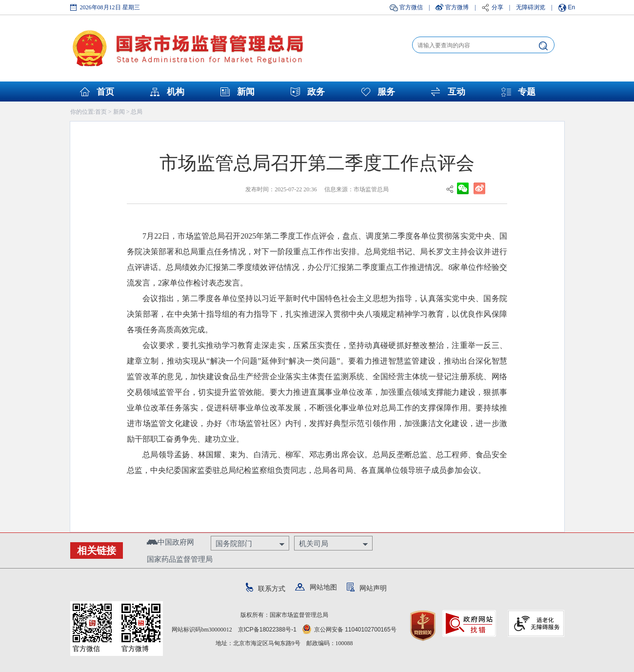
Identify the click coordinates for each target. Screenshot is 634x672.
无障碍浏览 (531, 7)
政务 (316, 92)
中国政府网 (170, 542)
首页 (105, 92)
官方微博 (457, 7)
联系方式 (266, 589)
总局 (137, 112)
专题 (527, 92)
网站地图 (316, 587)
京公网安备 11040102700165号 (349, 630)
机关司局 (314, 543)
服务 (386, 92)
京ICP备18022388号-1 (267, 630)
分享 (497, 7)
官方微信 (411, 7)
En (572, 7)
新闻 (246, 92)
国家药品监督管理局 (180, 559)
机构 (176, 92)
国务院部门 (234, 543)
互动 (456, 92)
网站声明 (367, 588)
